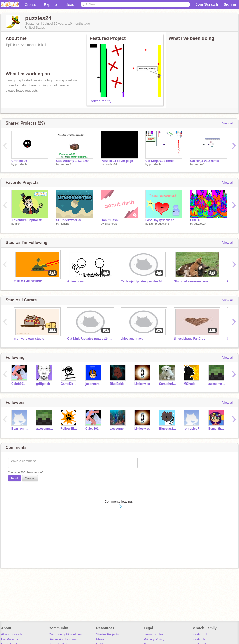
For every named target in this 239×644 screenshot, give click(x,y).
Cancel (30, 478)
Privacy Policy (154, 639)
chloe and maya (132, 339)
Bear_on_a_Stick (20, 429)
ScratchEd (199, 634)
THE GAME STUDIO (28, 281)
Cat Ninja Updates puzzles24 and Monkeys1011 (143, 281)
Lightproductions (159, 224)
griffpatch (43, 384)
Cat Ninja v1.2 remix (204, 161)
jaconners (92, 384)
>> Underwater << (69, 220)
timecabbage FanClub (190, 339)
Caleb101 (18, 384)
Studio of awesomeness (191, 281)
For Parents (10, 639)
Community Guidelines (65, 634)
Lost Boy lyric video (160, 220)
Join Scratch (207, 4)
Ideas (69, 4)
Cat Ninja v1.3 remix (160, 161)
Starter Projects (108, 634)
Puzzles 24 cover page (117, 161)
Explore (50, 4)
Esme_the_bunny (217, 429)
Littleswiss (142, 384)
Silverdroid (111, 224)
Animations (75, 281)
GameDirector (69, 384)
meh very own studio (29, 339)
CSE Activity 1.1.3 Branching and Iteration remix (75, 161)
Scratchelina (168, 384)
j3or (18, 224)
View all (228, 123)
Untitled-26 (19, 161)
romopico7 (191, 429)
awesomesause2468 (118, 429)
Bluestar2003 (168, 429)
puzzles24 (22, 164)
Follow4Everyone (69, 429)
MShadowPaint (192, 384)
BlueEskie (117, 384)
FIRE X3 (196, 220)
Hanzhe (65, 224)
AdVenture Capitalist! (27, 220)
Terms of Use (154, 634)
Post (14, 478)
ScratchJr (198, 639)
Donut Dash (109, 220)
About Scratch (11, 634)
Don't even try (100, 101)
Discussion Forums (63, 639)
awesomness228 (217, 384)
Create (30, 4)
